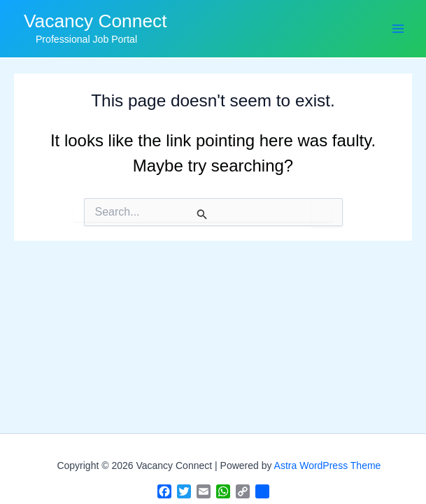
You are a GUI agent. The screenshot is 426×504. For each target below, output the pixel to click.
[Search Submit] (203, 214)
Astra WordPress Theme (328, 465)
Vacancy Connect (95, 21)
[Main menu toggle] (398, 28)
